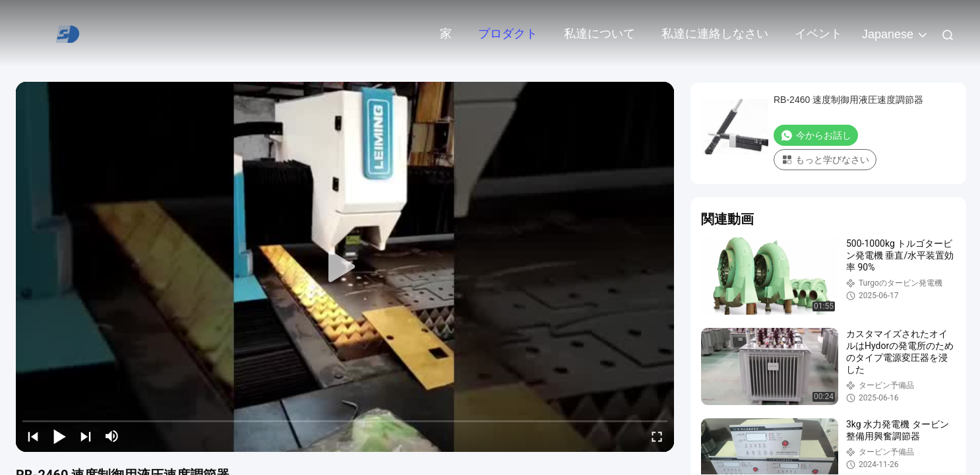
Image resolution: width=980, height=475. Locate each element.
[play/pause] (59, 436)
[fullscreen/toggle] (657, 436)
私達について (599, 34)
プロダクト (508, 34)
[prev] (33, 436)
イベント (818, 34)
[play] (345, 267)
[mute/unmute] (112, 436)
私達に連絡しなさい (715, 34)
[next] (86, 436)
